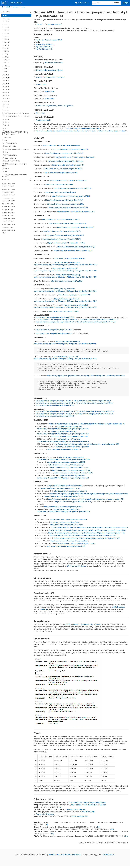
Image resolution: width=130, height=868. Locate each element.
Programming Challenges (76, 809)
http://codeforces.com (80, 816)
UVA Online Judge (118, 607)
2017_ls (6, 51)
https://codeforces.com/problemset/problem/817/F (64, 200)
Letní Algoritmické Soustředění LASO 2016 (16, 113)
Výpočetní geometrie (43, 120)
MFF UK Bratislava (91, 805)
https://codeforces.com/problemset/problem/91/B (54, 414)
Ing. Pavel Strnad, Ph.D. (44, 49)
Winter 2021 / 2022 (8, 210)
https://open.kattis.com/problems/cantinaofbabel (69, 519)
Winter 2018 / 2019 (8, 227)
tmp (5, 172)
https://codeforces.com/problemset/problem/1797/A (71, 470)
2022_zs (6, 84)
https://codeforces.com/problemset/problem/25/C (70, 436)
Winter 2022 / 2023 (8, 204)
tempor (6, 169)
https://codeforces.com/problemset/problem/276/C (76, 212)
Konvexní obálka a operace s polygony (49, 70)
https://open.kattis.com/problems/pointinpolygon (66, 161)
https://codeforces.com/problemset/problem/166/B (62, 145)
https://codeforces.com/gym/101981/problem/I (66, 465)
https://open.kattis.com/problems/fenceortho (70, 491)
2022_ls (6, 81)
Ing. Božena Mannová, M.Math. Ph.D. (49, 40)
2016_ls (6, 45)
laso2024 (6, 99)
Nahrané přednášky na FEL (54, 63)
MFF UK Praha (76, 805)
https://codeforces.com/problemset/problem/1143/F (60, 488)
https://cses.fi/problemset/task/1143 (59, 184)
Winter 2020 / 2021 (8, 216)
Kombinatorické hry (9, 146)
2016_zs (6, 48)
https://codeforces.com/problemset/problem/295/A (66, 204)
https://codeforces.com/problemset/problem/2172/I (64, 496)
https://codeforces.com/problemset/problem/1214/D (70, 468)
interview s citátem (54, 24)
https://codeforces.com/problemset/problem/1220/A (95, 411)
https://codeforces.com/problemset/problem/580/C (65, 235)
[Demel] (76, 625)
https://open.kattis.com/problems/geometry (68, 165)
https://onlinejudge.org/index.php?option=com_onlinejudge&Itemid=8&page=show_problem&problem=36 (90, 527)
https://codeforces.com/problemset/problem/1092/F (73, 251)
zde (60, 807)
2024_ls (6, 93)
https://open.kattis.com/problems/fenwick (61, 192)
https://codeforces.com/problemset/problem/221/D (72, 188)
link (47, 825)
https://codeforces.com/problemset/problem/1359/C (55, 322)
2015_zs (6, 42)
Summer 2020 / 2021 (9, 213)
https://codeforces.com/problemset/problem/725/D (54, 411)
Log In (126, 3)
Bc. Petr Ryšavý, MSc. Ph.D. (45, 44)
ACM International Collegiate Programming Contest (87, 803)
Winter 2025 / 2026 (8, 186)
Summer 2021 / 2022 (9, 207)
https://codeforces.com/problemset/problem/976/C (68, 180)
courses (16, 7)
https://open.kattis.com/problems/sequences (66, 525)
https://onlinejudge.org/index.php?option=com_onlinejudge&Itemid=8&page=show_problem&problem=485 (87, 533)
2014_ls (6, 33)
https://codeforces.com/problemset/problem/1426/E (73, 473)
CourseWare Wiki (12, 3)
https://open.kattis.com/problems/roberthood (65, 486)
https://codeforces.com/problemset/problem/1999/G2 (96, 322)
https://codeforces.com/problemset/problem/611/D (54, 403)
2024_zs (6, 96)
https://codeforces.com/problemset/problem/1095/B (68, 208)
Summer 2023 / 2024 (9, 195)
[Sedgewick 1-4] (87, 625)
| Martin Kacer (50, 91)
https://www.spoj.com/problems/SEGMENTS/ (64, 449)
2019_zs (6, 66)
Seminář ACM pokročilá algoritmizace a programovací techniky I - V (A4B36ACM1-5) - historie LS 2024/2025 (15, 133)
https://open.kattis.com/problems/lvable (65, 522)
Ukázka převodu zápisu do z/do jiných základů (14, 165)
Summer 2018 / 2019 (9, 224)
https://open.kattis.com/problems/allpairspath (72, 447)
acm (23, 7)
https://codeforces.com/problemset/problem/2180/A (69, 541)
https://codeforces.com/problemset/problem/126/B (93, 401)
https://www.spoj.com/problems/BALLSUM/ (67, 281)
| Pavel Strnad (50, 99)
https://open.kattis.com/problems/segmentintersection (75, 157)
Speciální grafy (41, 84)
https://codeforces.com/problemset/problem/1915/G (61, 239)
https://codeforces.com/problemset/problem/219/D (76, 247)
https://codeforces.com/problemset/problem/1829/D (66, 546)
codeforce (43, 609)
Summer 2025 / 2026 (9, 183)
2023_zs (6, 90)
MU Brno (103, 805)
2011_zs (6, 18)
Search (117, 3)
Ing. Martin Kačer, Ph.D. (44, 47)
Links (5, 152)
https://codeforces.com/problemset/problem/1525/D (66, 462)
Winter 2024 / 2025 (8, 192)
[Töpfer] (99, 625)
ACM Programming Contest (76, 566)
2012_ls (6, 21)
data (5, 140)
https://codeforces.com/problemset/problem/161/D (67, 223)
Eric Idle (39, 24)
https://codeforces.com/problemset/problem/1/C (70, 149)
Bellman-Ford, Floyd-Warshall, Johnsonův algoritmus (55, 106)
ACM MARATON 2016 (10, 155)
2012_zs (6, 24)
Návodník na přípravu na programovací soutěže (15, 175)
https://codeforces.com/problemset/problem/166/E (64, 169)
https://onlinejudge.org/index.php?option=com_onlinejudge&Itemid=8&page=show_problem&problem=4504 (87, 530)
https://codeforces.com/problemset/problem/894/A (94, 403)
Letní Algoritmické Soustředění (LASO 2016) (16, 116)
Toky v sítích (40, 113)
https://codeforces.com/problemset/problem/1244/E (71, 196)
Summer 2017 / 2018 (9, 230)
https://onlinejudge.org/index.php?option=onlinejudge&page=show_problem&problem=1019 (83, 536)
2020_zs (6, 72)
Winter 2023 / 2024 (8, 198)
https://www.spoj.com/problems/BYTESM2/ (74, 295)
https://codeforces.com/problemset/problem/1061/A (94, 414)
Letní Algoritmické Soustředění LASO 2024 (16, 149)
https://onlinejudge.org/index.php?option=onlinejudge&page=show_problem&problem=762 (86, 444)
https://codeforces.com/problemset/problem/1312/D (99, 320)
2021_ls (6, 75)
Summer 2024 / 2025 (9, 189)
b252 (8, 7)
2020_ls (6, 69)
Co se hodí (7, 137)
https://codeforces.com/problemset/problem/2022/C (55, 405)
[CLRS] (68, 625)
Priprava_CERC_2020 (10, 158)
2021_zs (6, 78)
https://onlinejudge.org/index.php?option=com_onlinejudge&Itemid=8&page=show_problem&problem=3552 (89, 494)
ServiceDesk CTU (109, 855)
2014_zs (6, 36)
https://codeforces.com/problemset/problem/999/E (76, 227)
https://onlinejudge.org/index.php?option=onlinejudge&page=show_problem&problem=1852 (87, 538)
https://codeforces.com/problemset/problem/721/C (61, 220)
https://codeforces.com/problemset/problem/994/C (64, 153)
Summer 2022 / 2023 (9, 201)
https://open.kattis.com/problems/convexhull (61, 173)
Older (4, 233)
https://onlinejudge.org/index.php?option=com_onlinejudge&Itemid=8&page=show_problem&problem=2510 (86, 376)
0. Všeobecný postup (10, 143)
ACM (5, 15)
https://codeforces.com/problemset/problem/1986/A (63, 507)
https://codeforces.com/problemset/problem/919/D (62, 231)
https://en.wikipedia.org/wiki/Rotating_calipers (83, 129)
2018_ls (6, 57)
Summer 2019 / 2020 (9, 218)
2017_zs (6, 54)
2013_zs (6, 30)
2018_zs (6, 60)
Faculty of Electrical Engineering (69, 855)
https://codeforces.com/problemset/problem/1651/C (55, 416)
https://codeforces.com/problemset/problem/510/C (66, 243)
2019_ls (6, 63)
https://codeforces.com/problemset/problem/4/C (54, 401)
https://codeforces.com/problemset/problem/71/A (54, 334)
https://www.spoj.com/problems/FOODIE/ (64, 311)
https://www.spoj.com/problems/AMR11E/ (70, 259)
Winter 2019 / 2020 (8, 221)
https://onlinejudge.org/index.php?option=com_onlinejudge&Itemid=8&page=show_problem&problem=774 (86, 499)
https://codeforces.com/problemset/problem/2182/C (55, 317)
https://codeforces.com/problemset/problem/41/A (54, 330)
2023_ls (6, 87)
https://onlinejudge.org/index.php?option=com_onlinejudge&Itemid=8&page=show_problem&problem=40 (87, 424)
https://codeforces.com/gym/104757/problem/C (73, 502)
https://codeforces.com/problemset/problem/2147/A (76, 544)
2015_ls (6, 39)
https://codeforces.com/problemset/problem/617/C (58, 320)
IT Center (52, 855)
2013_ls (6, 27)
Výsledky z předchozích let (11, 161)
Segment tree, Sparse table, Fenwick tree (50, 77)
